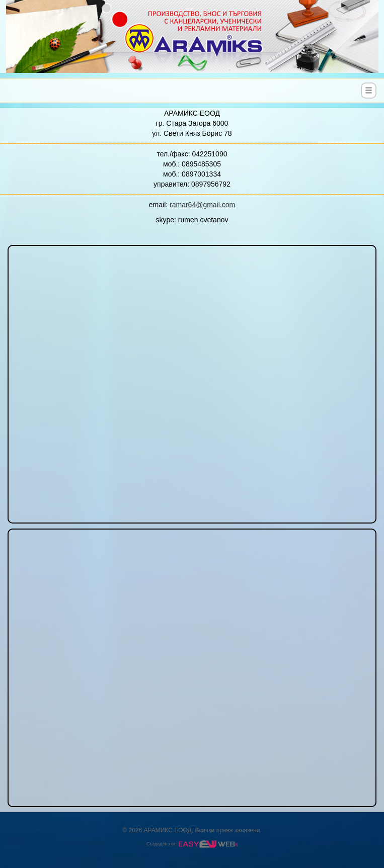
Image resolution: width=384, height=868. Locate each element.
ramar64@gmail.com (202, 205)
